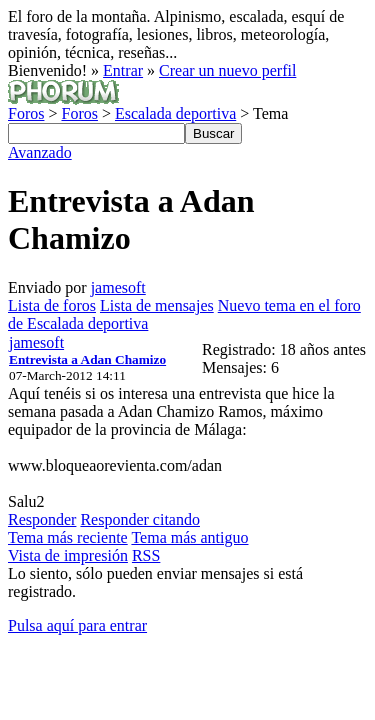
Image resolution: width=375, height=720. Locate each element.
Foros (26, 113)
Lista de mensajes (157, 305)
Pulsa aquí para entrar (77, 625)
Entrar (123, 70)
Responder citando (140, 519)
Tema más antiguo (189, 537)
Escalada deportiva (175, 113)
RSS (146, 555)
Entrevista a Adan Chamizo (87, 359)
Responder (42, 519)
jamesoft (118, 287)
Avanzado (40, 152)
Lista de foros (52, 305)
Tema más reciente (68, 537)
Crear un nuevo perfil (227, 70)
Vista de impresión (68, 555)
